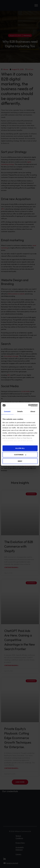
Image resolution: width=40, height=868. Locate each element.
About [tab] (33, 411)
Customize (20, 455)
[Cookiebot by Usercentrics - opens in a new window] (28, 405)
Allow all (20, 448)
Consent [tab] (7, 411)
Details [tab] (20, 411)
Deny (20, 461)
